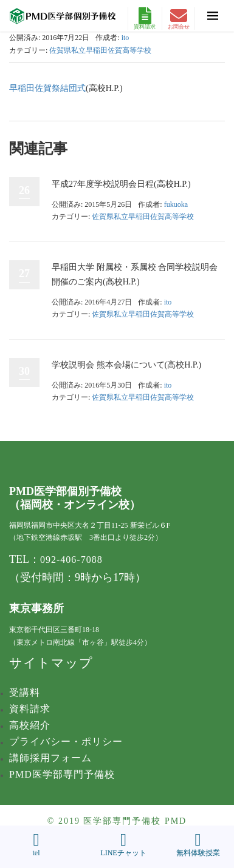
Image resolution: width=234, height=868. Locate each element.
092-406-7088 (71, 560)
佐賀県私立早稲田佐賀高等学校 (100, 50)
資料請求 (145, 19)
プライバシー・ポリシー (66, 742)
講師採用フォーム (50, 758)
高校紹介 (30, 725)
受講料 (25, 692)
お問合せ (179, 19)
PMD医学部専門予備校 (62, 774)
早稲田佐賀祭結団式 (47, 88)
